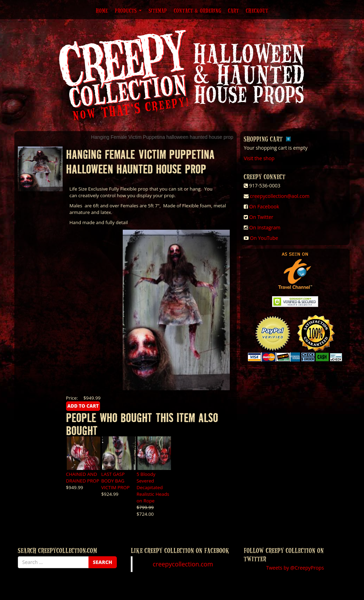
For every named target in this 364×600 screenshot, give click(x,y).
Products (128, 10)
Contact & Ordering (197, 10)
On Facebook (264, 206)
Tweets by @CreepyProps (295, 568)
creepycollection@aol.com (280, 196)
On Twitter (261, 217)
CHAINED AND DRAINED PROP (83, 477)
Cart (233, 10)
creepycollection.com (183, 564)
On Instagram (265, 227)
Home (102, 10)
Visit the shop (259, 158)
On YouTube (264, 238)
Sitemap (158, 10)
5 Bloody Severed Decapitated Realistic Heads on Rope (153, 487)
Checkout (257, 10)
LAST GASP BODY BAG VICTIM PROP (116, 481)
